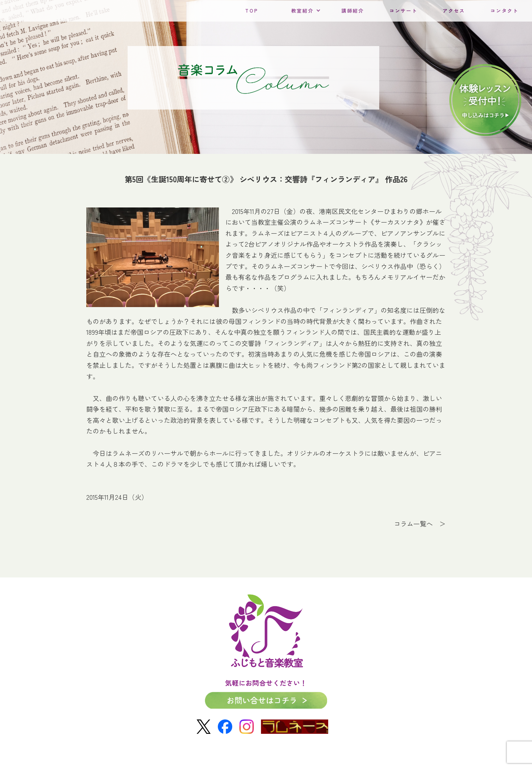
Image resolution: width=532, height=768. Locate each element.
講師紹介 (353, 11)
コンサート (403, 11)
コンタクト (504, 11)
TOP (252, 11)
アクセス (454, 11)
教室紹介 (302, 11)
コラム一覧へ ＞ (420, 524)
